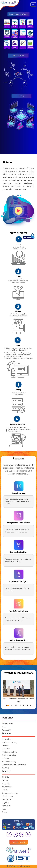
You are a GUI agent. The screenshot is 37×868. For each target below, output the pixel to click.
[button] (8, 705)
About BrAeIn (7, 724)
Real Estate (7, 799)
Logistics (5, 803)
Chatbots (6, 746)
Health (5, 790)
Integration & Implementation (14, 765)
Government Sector (10, 793)
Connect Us (7, 730)
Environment (7, 787)
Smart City (6, 784)
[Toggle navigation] (33, 4)
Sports (5, 812)
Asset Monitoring (9, 755)
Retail (4, 809)
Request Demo (19, 842)
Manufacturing (8, 796)
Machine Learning (9, 762)
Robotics (5, 758)
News (4, 727)
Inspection (6, 749)
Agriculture (6, 806)
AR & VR (5, 768)
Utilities (5, 780)
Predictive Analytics (10, 752)
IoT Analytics (7, 739)
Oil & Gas (6, 777)
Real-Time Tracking (10, 743)
